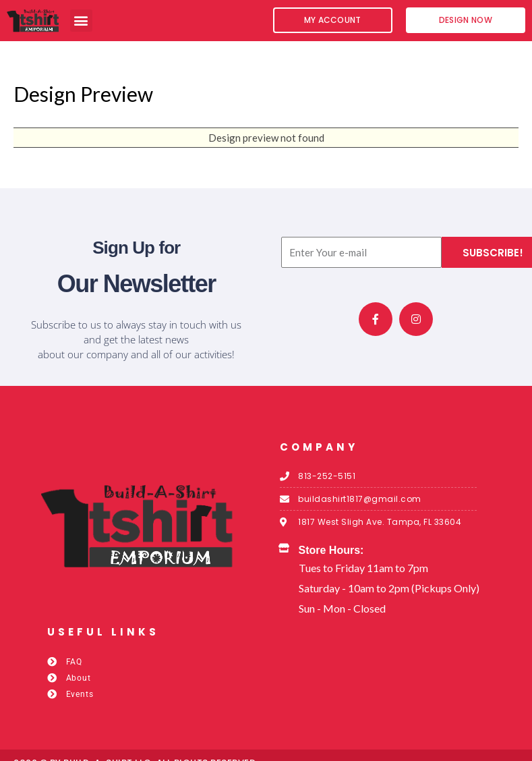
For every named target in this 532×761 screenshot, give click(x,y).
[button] (81, 21)
